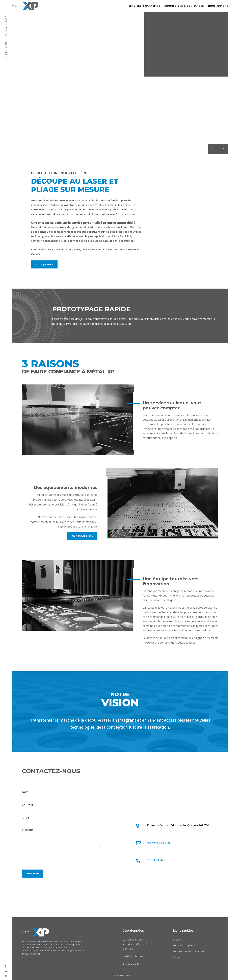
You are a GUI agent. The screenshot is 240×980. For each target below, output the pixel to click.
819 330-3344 (155, 860)
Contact (177, 957)
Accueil (177, 939)
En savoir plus (82, 536)
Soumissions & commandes (184, 6)
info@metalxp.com (158, 843)
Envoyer (33, 874)
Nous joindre (218, 6)
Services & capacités (144, 6)
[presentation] (47, 857)
